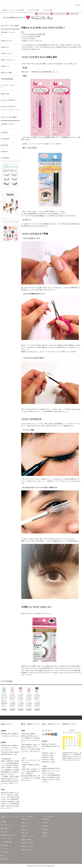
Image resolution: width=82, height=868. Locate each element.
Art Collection (45, 829)
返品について (5, 832)
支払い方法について (6, 825)
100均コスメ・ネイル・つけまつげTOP (13, 10)
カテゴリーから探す (32, 10)
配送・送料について (6, 828)
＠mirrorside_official (42, 14)
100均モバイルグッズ (27, 850)
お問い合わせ (5, 859)
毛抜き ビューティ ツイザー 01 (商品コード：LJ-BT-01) (42, 144)
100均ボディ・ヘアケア (28, 836)
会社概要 (3, 822)
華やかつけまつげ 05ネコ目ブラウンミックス (36, 614)
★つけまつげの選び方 (10, 100)
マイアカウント (5, 849)
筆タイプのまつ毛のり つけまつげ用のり (36, 211)
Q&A (2, 855)
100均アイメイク (26, 819)
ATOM (6, 845)
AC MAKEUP (45, 819)
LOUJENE (45, 833)
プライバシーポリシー (7, 839)
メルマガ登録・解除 (6, 842)
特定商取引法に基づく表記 (8, 835)
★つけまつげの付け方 (10, 107)
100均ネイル (25, 833)
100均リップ (25, 829)
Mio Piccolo (45, 826)
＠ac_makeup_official (58, 14)
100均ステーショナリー (28, 846)
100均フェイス (25, 826)
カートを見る (5, 852)
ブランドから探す (46, 10)
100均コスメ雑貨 (26, 840)
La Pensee (45, 823)
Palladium (45, 836)
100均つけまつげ (26, 823)
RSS (2, 845)
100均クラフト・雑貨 (27, 843)
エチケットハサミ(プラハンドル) (50, 352)
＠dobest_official (72, 14)
